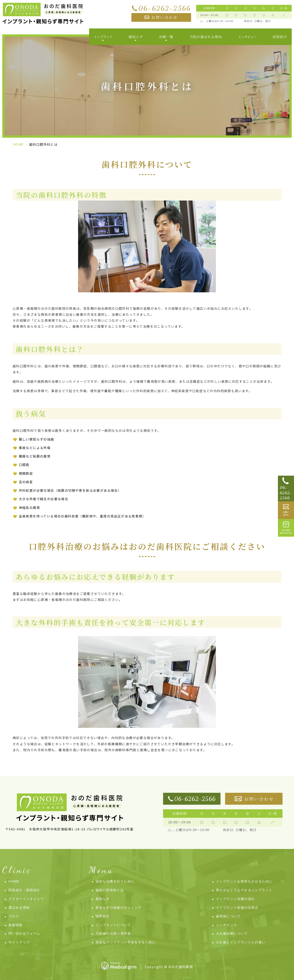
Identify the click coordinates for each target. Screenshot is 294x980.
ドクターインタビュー (26, 899)
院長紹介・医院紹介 (24, 890)
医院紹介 (280, 37)
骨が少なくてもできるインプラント (244, 890)
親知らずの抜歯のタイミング (119, 907)
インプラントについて (113, 925)
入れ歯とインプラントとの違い (241, 942)
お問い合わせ (165, 17)
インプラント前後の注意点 (237, 907)
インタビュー (247, 37)
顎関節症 (103, 916)
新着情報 (16, 925)
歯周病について (228, 916)
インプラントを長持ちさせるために (244, 881)
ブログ (14, 916)
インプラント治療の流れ (235, 899)
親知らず (103, 899)
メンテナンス (226, 925)
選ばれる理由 (19, 907)
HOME (19, 144)
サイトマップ (19, 942)
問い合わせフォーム (24, 933)
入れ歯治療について (232, 933)
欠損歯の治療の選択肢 (113, 933)
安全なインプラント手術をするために (126, 942)
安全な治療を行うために (115, 881)
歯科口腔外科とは (110, 890)
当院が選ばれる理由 (206, 37)
